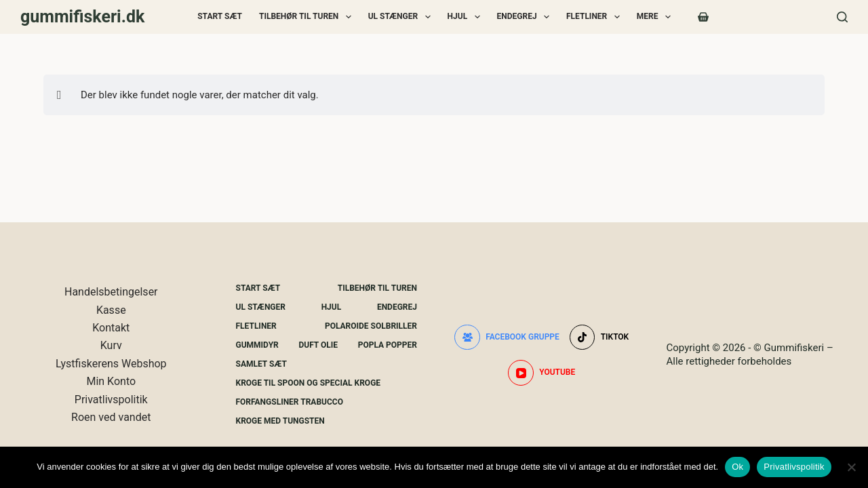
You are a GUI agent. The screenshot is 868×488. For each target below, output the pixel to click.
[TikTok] (599, 338)
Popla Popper (388, 345)
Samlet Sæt (262, 364)
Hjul (467, 17)
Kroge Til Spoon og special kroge (309, 383)
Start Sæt (220, 16)
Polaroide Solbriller (371, 326)
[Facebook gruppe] (507, 338)
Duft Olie (318, 345)
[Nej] (851, 467)
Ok (737, 467)
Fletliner (596, 17)
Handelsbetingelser (111, 292)
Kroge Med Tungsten (280, 421)
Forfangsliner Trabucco (290, 402)
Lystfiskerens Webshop (111, 364)
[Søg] (842, 17)
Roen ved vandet (111, 417)
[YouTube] (541, 373)
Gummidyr (257, 345)
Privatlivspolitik (111, 400)
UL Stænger (402, 17)
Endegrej (526, 17)
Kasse (111, 310)
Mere (656, 17)
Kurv (111, 345)
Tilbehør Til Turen (308, 17)
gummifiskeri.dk (82, 17)
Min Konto (111, 381)
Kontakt (111, 328)
